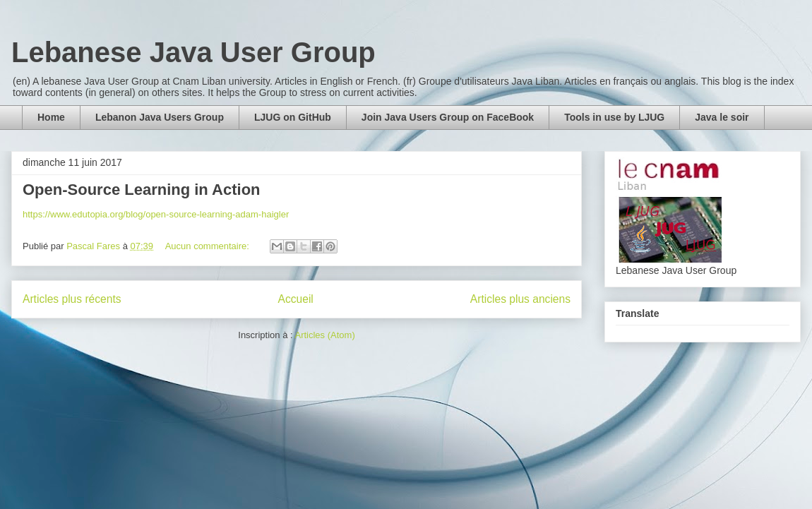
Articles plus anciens (520, 299)
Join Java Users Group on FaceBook (448, 117)
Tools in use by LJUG (614, 117)
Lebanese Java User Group (193, 52)
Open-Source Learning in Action (142, 190)
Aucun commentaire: (209, 246)
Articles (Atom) (324, 335)
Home (51, 117)
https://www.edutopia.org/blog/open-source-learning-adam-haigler (156, 214)
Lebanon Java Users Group (160, 117)
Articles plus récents (72, 299)
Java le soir (722, 117)
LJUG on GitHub (293, 117)
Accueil (296, 299)
